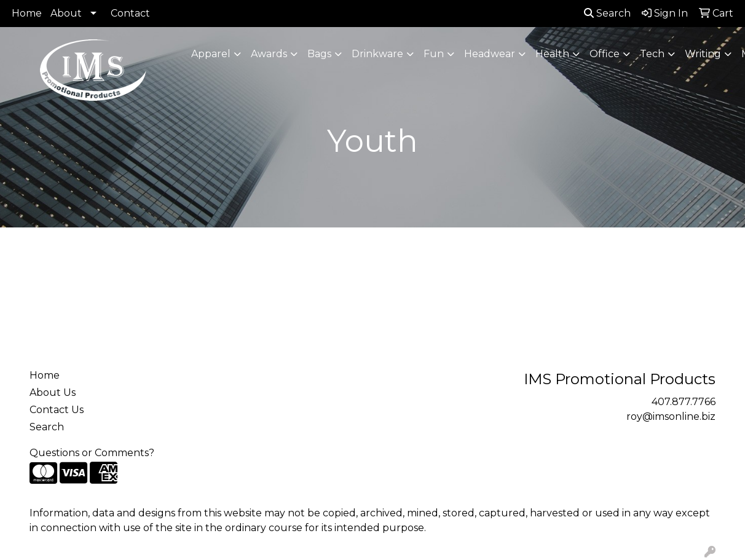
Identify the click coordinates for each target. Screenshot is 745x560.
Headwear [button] (490, 54)
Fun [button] (434, 54)
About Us (53, 392)
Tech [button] (652, 54)
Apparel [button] (211, 54)
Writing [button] (703, 54)
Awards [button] (269, 54)
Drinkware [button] (377, 54)
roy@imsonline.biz (671, 416)
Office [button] (605, 54)
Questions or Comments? (92, 453)
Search (607, 13)
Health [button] (552, 54)
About (66, 13)
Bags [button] (319, 54)
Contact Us (57, 410)
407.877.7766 (684, 402)
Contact (130, 13)
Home (27, 13)
